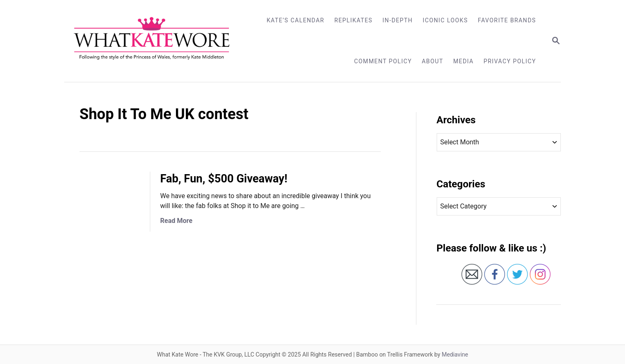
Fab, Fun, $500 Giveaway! (224, 179)
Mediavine (455, 354)
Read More (176, 221)
